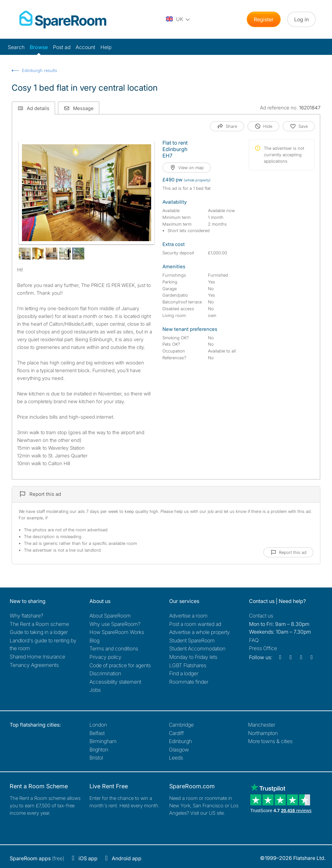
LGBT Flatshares (188, 665)
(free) (37, 858)
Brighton (99, 750)
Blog (94, 640)
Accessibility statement (115, 682)
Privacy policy (105, 657)
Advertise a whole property (200, 632)
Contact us (261, 616)
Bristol (96, 758)
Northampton (263, 733)
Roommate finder (189, 682)
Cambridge (181, 725)
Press (263, 648)
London (98, 725)
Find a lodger (184, 673)
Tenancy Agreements (34, 665)
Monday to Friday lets (193, 657)
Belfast (97, 733)
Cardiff (176, 733)
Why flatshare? (26, 616)
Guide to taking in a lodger (39, 632)
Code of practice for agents (120, 665)
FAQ (254, 640)
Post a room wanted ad (195, 624)
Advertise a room (188, 616)
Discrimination (105, 673)
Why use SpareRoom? (115, 624)
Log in (301, 19)
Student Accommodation (197, 648)
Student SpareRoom (192, 640)
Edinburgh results (40, 70)
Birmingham (103, 741)
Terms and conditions (114, 648)
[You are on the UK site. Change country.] (178, 19)
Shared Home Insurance (37, 657)
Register (264, 19)
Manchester (262, 725)
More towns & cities (270, 741)
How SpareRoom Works (117, 632)
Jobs (95, 690)
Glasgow (179, 750)
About (110, 616)
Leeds (176, 758)
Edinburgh (180, 741)
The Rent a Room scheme (39, 624)
